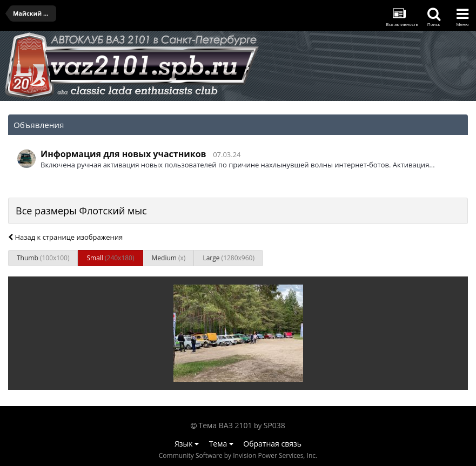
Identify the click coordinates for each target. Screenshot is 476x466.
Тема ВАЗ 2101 (226, 425)
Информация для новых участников (123, 154)
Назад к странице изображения (65, 237)
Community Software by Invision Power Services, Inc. (238, 455)
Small (110, 258)
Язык (187, 444)
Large (229, 258)
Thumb (43, 258)
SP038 (274, 425)
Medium (169, 258)
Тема (221, 444)
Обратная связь (272, 444)
